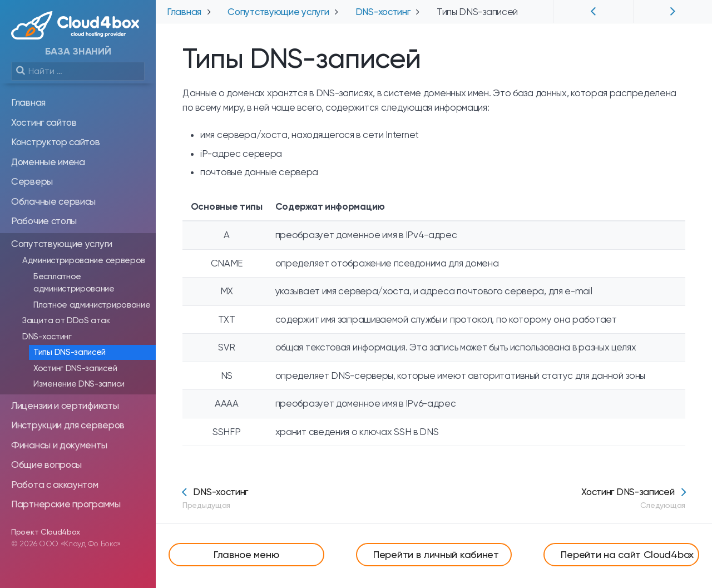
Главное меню (246, 554)
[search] (78, 71)
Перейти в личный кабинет (436, 554)
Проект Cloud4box (46, 532)
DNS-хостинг (215, 498)
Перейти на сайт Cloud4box (627, 554)
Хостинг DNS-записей (633, 498)
